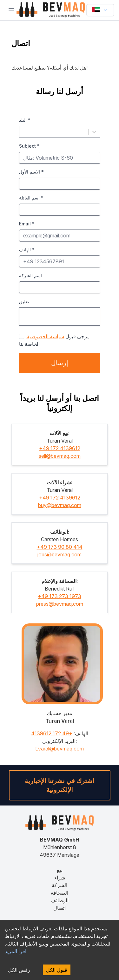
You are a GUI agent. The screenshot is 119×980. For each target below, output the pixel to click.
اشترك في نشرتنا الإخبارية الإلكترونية (60, 785)
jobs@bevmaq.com (60, 554)
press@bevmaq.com (60, 604)
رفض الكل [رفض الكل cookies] (19, 970)
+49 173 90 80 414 (60, 547)
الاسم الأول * (31, 172)
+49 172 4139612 (60, 448)
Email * (27, 224)
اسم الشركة (30, 276)
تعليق (24, 301)
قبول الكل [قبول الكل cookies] (57, 970)
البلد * (25, 120)
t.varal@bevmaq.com (60, 749)
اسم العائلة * (31, 198)
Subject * (29, 146)
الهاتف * (27, 250)
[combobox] (23, 132)
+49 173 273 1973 (60, 596)
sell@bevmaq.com (60, 456)
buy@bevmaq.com (60, 505)
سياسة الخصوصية (45, 336)
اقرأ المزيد (16, 951)
